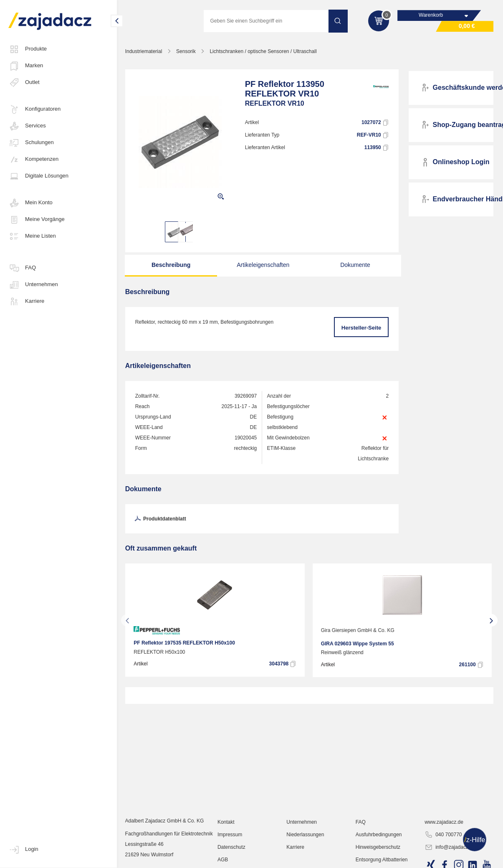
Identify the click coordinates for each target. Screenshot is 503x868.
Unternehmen (33, 285)
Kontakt (227, 832)
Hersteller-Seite (362, 328)
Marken (26, 66)
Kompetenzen (33, 160)
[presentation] (129, 621)
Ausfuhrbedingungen (379, 845)
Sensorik (188, 52)
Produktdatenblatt (161, 520)
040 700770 (444, 845)
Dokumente (354, 265)
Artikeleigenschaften (263, 265)
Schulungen (31, 143)
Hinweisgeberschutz (378, 858)
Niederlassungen (306, 845)
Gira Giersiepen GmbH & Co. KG (359, 631)
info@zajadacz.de (450, 858)
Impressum (231, 845)
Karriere (26, 302)
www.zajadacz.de (444, 832)
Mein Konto (30, 203)
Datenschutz (233, 858)
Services (27, 126)
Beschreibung (172, 265)
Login (23, 850)
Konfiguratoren (34, 109)
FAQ (22, 268)
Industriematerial (145, 52)
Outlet (24, 83)
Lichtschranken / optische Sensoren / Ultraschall (265, 52)
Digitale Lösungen (38, 176)
